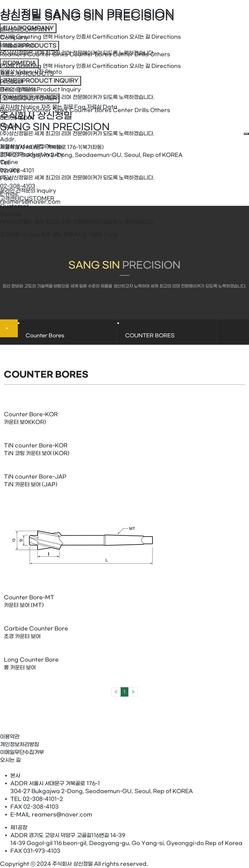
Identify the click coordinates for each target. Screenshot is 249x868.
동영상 (16, 147)
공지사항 (20, 235)
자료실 (103, 235)
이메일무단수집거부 (22, 752)
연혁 (59, 66)
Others (160, 110)
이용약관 (10, 737)
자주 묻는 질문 (64, 235)
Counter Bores (90, 110)
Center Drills (131, 110)
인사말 (21, 66)
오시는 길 (155, 66)
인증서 (102, 66)
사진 (48, 147)
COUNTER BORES (150, 336)
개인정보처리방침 (19, 744)
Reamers (13, 110)
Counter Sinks (47, 110)
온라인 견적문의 (28, 191)
